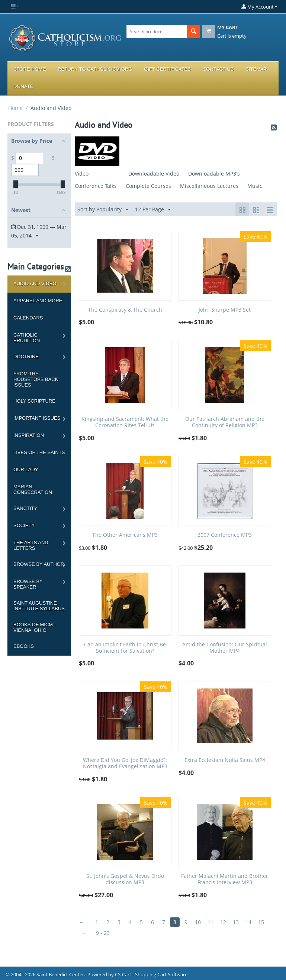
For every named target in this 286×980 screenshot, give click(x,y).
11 (211, 922)
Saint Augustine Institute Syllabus (39, 606)
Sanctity (25, 508)
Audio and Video (35, 283)
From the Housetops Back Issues (36, 379)
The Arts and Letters (31, 545)
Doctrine (26, 357)
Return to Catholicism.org (95, 69)
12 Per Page (153, 210)
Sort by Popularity (103, 210)
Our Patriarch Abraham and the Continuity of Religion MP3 (225, 422)
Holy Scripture (34, 401)
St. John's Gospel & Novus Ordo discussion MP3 (125, 879)
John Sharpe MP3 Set (225, 310)
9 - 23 (103, 933)
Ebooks (24, 646)
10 (198, 922)
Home (15, 108)
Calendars (28, 318)
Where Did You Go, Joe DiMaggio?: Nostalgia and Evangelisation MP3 (125, 763)
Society (24, 525)
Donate (23, 86)
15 (261, 922)
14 (248, 922)
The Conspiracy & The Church (125, 310)
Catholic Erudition (27, 338)
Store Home (30, 69)
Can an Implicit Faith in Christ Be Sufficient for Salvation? (125, 648)
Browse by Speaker (28, 584)
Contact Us (218, 69)
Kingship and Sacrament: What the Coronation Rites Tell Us (125, 422)
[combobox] (157, 31)
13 (236, 922)
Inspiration (29, 435)
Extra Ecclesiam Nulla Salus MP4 (225, 760)
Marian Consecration (33, 489)
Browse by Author (39, 564)
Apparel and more (38, 301)
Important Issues (37, 418)
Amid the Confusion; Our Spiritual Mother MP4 (225, 648)
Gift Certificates (167, 69)
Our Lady (26, 469)
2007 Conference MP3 (225, 535)
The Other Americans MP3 (125, 535)
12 (223, 922)
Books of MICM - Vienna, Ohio (35, 627)
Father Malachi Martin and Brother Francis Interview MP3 (225, 879)
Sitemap (256, 69)
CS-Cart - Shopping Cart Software (151, 974)
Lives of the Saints (39, 452)
